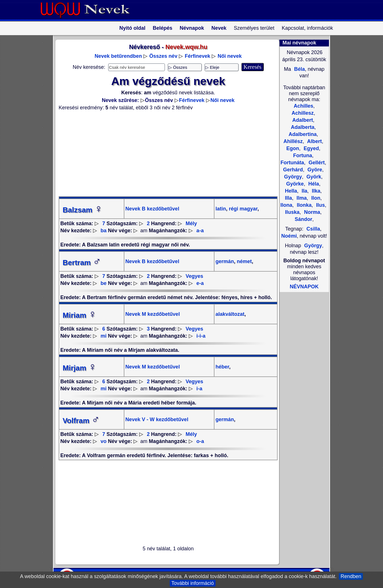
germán (225, 261)
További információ (193, 583)
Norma (311, 212)
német (244, 261)
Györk (313, 177)
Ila (304, 191)
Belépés (162, 28)
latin (221, 209)
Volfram (81, 421)
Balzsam (83, 210)
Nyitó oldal (132, 28)
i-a (199, 389)
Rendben (351, 576)
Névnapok (192, 28)
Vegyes (194, 276)
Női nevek (230, 56)
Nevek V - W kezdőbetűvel (157, 419)
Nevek (219, 28)
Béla (299, 69)
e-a (200, 283)
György (313, 246)
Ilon (315, 198)
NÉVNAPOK (304, 287)
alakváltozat (230, 314)
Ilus (320, 205)
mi (104, 336)
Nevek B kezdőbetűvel (152, 209)
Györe (314, 170)
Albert (314, 141)
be (104, 283)
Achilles (304, 106)
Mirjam (80, 368)
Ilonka (304, 205)
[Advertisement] (165, 154)
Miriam (80, 315)
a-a (200, 231)
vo (104, 441)
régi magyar (242, 209)
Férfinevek (197, 56)
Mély (191, 223)
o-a (200, 441)
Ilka (315, 191)
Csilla (313, 229)
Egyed (311, 148)
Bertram (82, 263)
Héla (313, 184)
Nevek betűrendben (118, 56)
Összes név (163, 56)
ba (104, 231)
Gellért (316, 163)
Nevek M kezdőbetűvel (153, 314)
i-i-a (201, 336)
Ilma (301, 198)
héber (222, 367)
